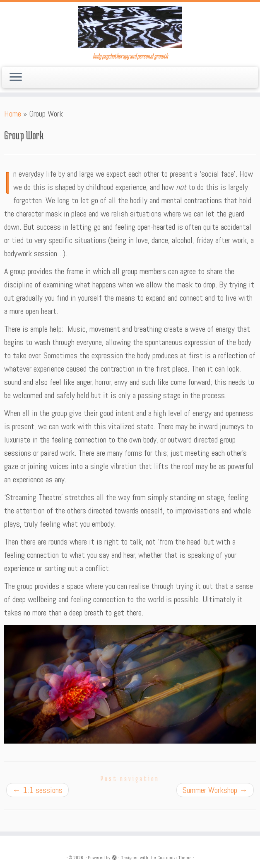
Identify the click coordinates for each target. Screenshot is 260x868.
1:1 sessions (37, 790)
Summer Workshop (215, 790)
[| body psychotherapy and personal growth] (130, 27)
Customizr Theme (175, 858)
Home (13, 114)
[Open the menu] (16, 78)
